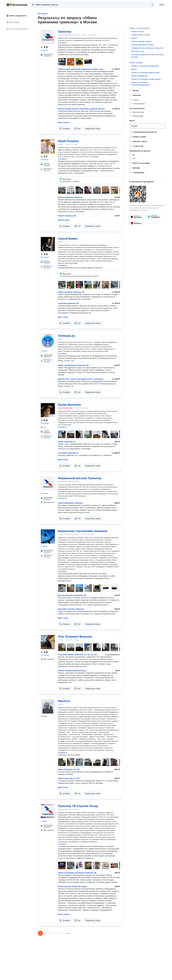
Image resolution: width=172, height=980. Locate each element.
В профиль (62, 43)
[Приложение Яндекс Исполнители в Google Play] (154, 217)
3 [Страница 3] (51, 933)
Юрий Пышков (68, 141)
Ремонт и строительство (139, 28)
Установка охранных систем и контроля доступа (148, 56)
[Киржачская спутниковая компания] (48, 536)
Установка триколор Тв (68, 453)
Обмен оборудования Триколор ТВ (73, 365)
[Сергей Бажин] (48, 244)
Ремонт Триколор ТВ (67, 216)
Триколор (65, 32)
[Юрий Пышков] (48, 147)
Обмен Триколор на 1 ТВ (69, 769)
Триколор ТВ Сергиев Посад (78, 806)
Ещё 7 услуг (63, 317)
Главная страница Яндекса (8, 5)
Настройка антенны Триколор (71, 609)
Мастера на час (138, 51)
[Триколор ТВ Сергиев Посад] (48, 811)
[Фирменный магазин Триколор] (48, 484)
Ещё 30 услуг (64, 220)
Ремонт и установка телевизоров (145, 66)
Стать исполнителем (17, 29)
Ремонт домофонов (139, 76)
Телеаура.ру (66, 336)
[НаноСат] (48, 706)
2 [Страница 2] (46, 933)
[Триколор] (48, 37)
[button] (65, 129)
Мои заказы (13, 22)
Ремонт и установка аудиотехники (145, 72)
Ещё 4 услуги (64, 122)
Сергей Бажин (68, 239)
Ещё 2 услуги (64, 914)
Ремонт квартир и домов (141, 41)
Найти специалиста (17, 16)
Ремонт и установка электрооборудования (140, 84)
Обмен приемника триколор (70, 197)
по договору (48, 169)
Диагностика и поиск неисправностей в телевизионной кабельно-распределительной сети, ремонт (82, 379)
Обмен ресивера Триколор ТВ (71, 292)
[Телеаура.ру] (48, 341)
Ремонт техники (136, 63)
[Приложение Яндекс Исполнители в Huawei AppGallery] (137, 223)
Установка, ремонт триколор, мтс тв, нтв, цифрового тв (78, 654)
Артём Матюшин (69, 405)
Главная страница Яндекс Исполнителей (17, 5)
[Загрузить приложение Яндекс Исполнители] (147, 194)
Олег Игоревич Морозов (75, 637)
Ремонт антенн (138, 31)
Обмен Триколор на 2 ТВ (69, 778)
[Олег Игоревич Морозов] (48, 642)
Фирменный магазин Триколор (80, 478)
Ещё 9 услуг (63, 460)
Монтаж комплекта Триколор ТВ (72, 595)
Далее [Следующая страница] (68, 933)
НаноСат (64, 701)
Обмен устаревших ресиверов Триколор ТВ (77, 873)
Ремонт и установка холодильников (146, 79)
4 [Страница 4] (56, 933)
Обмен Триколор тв (66, 442)
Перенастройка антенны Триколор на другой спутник (81, 109)
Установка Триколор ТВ (68, 303)
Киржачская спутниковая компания (83, 531)
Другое (134, 38)
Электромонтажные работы (143, 45)
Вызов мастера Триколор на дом (72, 886)
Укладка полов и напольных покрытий (147, 48)
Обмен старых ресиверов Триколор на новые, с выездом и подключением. (82, 69)
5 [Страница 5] (61, 933)
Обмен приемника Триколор (70, 503)
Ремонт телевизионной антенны (72, 671)
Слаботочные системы (141, 35)
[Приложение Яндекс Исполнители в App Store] (137, 217)
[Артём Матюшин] (48, 410)
